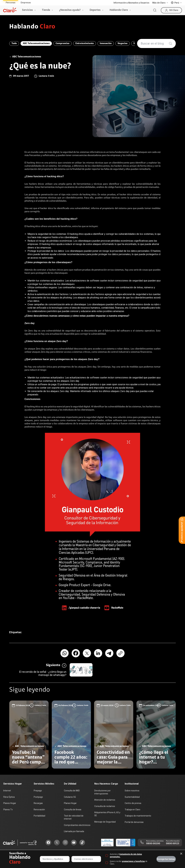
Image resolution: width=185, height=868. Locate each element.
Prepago (38, 791)
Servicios (27, 10)
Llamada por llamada (74, 831)
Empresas (26, 3)
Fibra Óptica (9, 797)
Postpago (38, 797)
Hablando (32, 27)
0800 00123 (173, 844)
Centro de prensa (133, 803)
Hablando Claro (119, 10)
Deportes (95, 10)
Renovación (39, 810)
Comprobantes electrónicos (77, 825)
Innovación (106, 43)
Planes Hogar (10, 803)
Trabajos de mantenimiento (138, 816)
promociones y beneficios (133, 861)
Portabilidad (39, 816)
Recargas (38, 803)
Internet (7, 791)
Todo (14, 43)
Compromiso (62, 43)
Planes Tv (8, 810)
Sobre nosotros (132, 791)
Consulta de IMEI (72, 791)
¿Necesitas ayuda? (70, 10)
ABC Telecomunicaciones (36, 43)
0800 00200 (153, 844)
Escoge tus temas (166, 859)
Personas (11, 3)
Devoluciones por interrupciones (102, 792)
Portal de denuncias (134, 822)
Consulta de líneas (73, 810)
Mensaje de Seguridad (105, 822)
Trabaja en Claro (132, 810)
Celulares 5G (70, 797)
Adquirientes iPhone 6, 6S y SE (107, 814)
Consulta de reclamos (105, 806)
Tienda (46, 10)
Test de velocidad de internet (74, 817)
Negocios (123, 43)
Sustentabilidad (132, 797)
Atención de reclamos (105, 800)
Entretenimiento (85, 43)
